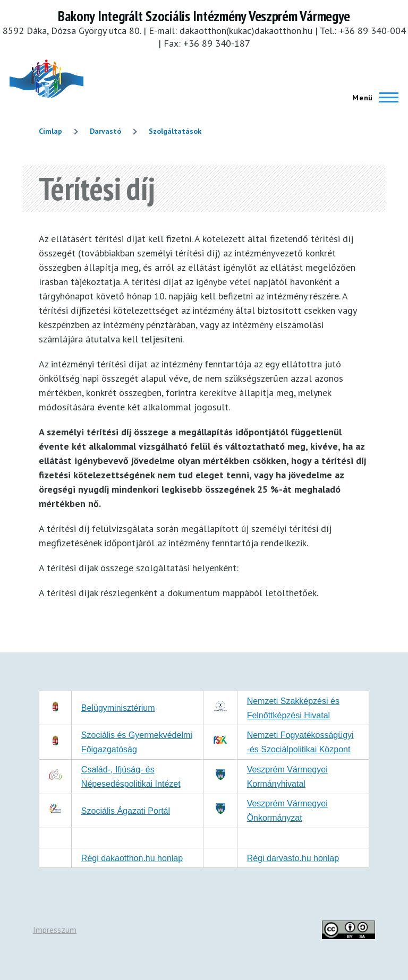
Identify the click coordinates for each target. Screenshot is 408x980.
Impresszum (55, 930)
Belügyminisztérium (118, 708)
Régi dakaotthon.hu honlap (132, 858)
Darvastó (105, 131)
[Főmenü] (372, 98)
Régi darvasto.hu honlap (293, 858)
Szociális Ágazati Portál (126, 811)
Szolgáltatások (175, 131)
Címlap (50, 131)
